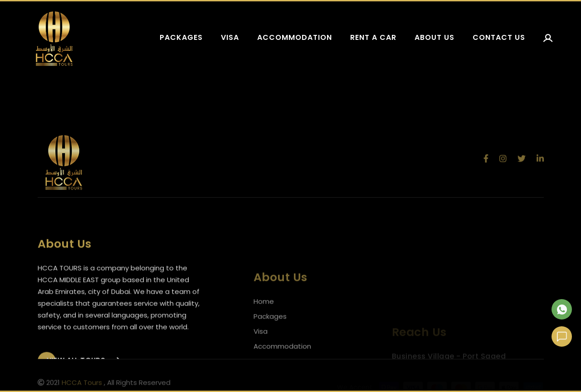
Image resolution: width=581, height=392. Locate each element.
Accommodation (295, 37)
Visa (230, 37)
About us (435, 37)
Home (264, 312)
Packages (181, 37)
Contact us (499, 37)
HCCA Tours (82, 384)
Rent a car (373, 37)
